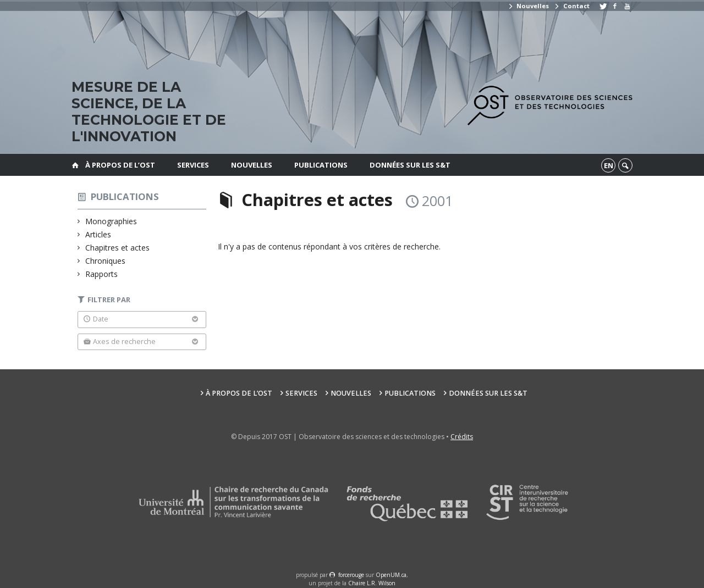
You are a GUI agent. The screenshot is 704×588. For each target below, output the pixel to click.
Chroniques (106, 261)
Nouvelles (528, 6)
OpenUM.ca (391, 575)
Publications (321, 165)
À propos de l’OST (120, 165)
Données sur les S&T (410, 165)
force (351, 575)
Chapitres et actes (118, 248)
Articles (98, 234)
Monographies (111, 221)
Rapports (102, 274)
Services (193, 165)
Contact (571, 6)
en (609, 165)
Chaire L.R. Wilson (372, 583)
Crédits (462, 437)
